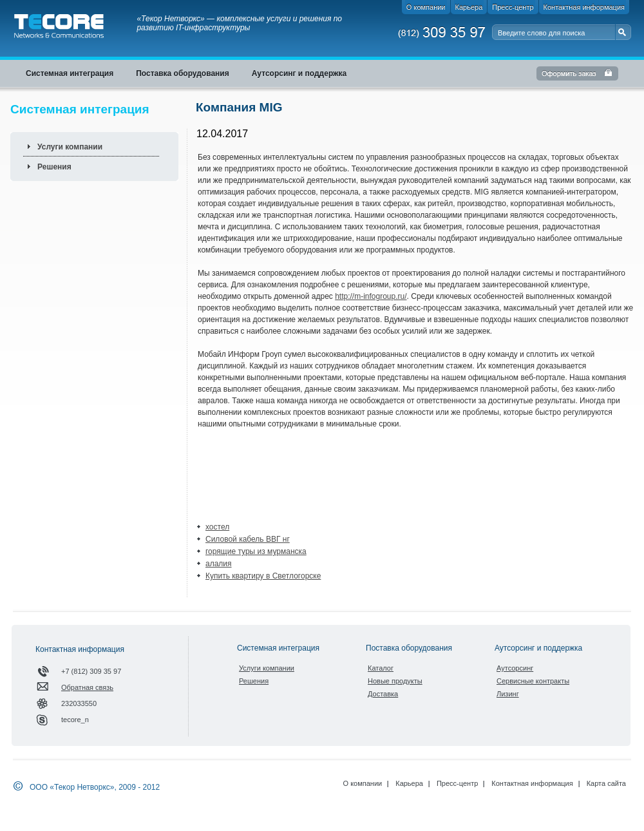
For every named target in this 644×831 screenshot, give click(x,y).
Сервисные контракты (533, 681)
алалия (219, 564)
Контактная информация (532, 783)
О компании (363, 783)
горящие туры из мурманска (256, 551)
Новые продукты (395, 681)
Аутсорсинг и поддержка (538, 648)
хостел (217, 527)
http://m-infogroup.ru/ (371, 296)
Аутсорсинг (515, 668)
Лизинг (508, 694)
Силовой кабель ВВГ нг (248, 539)
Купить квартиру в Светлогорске (263, 576)
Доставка (383, 694)
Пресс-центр (457, 783)
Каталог (381, 668)
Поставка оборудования (409, 648)
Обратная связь (87, 687)
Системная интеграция (278, 648)
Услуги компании (70, 147)
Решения (54, 167)
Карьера (409, 783)
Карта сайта (606, 783)
